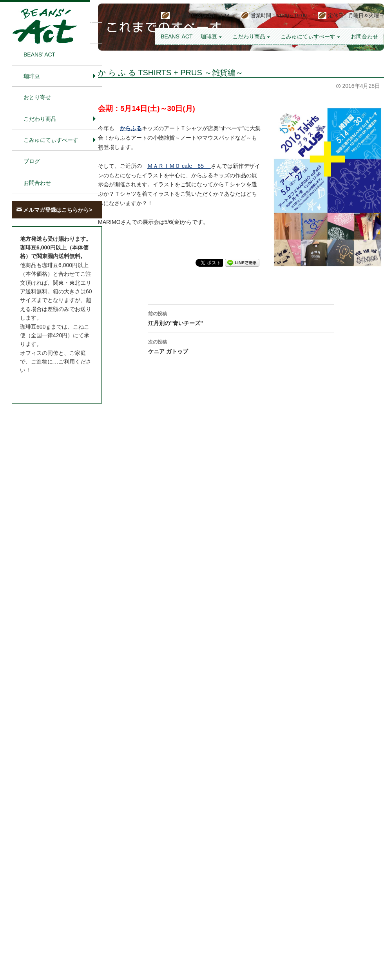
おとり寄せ (37, 97)
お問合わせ (364, 36)
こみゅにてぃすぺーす (308, 36)
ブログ (32, 161)
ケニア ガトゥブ (241, 346)
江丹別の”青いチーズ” (241, 318)
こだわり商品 (249, 36)
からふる (131, 128)
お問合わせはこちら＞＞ (50, 385)
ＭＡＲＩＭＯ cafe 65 (179, 166)
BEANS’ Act (177, 36)
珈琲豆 (209, 36)
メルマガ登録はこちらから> (58, 210)
